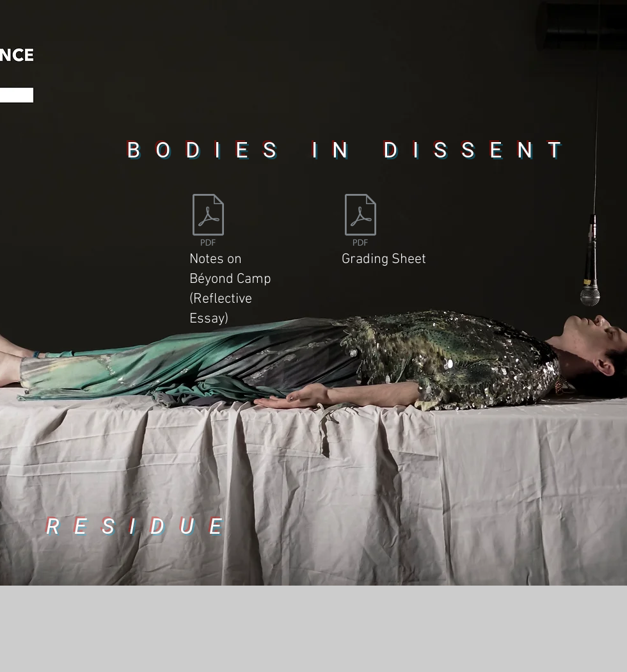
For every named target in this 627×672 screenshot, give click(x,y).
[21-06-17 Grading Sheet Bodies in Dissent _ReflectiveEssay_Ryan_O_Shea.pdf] (361, 221)
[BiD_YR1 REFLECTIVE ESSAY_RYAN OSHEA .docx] (208, 221)
